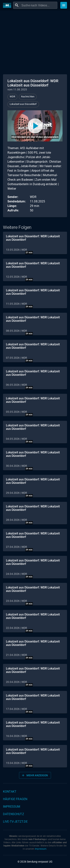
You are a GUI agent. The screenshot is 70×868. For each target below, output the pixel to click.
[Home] (8, 5)
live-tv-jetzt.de (15, 822)
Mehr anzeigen (35, 775)
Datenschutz (14, 814)
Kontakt (10, 792)
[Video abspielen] (35, 126)
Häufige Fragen (15, 799)
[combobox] (39, 5)
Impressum (12, 807)
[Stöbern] (64, 5)
